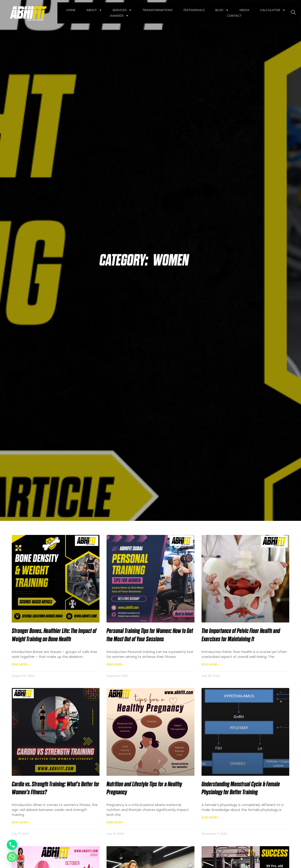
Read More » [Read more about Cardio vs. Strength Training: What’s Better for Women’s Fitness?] (21, 822)
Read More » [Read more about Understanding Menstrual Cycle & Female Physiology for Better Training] (210, 817)
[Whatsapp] (12, 857)
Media (244, 10)
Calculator (273, 10)
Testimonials (194, 10)
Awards (119, 16)
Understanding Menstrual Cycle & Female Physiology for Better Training (241, 788)
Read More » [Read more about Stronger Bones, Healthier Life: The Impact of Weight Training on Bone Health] (21, 664)
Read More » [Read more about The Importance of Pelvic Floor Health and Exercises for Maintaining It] (210, 664)
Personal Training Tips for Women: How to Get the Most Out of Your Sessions (150, 635)
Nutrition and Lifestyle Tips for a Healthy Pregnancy (144, 788)
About (94, 10)
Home (71, 10)
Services (122, 10)
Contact (234, 16)
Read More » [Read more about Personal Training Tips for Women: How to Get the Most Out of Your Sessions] (115, 664)
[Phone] (12, 845)
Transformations (157, 10)
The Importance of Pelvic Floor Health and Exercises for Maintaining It (241, 635)
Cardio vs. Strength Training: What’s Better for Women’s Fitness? (55, 788)
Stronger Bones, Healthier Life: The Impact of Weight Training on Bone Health (54, 635)
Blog (222, 10)
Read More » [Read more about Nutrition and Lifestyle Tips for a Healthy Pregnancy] (115, 822)
